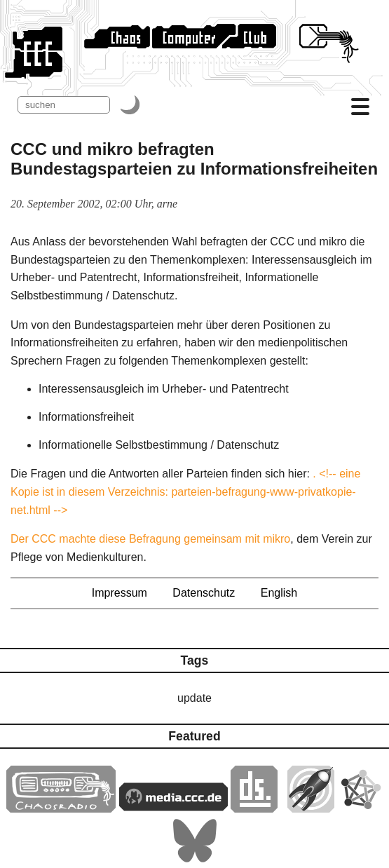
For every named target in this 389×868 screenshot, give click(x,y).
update (194, 698)
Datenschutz (204, 593)
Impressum (120, 593)
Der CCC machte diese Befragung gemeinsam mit (137, 539)
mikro (277, 539)
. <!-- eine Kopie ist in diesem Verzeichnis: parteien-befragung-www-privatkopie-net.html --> (185, 491)
